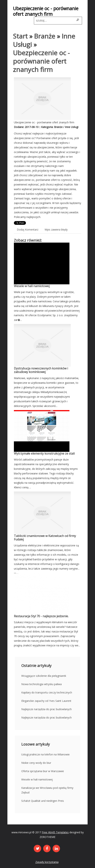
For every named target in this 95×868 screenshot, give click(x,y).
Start (20, 36)
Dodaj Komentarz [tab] (28, 230)
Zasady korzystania (47, 862)
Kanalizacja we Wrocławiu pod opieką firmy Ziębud (47, 790)
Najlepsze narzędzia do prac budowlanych (46, 709)
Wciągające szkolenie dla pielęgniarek (44, 676)
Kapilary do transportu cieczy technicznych (47, 692)
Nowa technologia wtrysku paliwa (41, 684)
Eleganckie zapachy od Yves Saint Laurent (46, 701)
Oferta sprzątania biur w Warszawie (43, 771)
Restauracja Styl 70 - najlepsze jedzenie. (41, 616)
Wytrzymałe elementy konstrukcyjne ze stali (44, 453)
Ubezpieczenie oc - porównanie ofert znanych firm (41, 61)
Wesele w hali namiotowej (32, 286)
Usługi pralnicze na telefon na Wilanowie (45, 754)
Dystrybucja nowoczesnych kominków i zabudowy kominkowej (41, 370)
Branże (45, 36)
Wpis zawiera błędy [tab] (56, 230)
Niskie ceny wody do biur (36, 763)
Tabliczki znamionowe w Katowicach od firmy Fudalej (45, 538)
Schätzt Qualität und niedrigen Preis (43, 801)
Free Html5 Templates (55, 832)
